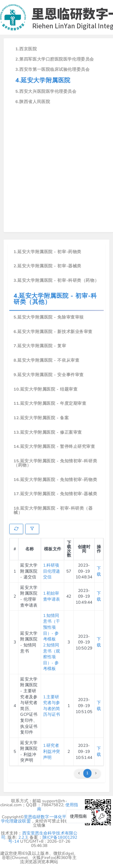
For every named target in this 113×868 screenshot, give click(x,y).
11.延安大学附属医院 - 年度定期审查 (50, 403)
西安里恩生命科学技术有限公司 (39, 835)
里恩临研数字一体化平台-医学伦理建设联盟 (39, 819)
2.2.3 (23, 837)
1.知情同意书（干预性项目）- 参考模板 (52, 627)
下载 (99, 571)
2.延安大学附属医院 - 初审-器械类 (47, 266)
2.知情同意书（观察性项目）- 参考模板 (52, 657)
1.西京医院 (26, 49)
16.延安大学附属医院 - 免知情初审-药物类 (55, 480)
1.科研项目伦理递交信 (52, 571)
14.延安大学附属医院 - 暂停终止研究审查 (54, 447)
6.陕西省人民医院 (33, 102)
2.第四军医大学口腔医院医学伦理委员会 (55, 59)
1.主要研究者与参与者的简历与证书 (52, 706)
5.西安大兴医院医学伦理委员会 (46, 91)
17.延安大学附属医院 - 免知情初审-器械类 (55, 494)
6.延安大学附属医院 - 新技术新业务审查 (53, 332)
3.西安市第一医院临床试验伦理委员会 (52, 69)
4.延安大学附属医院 (43, 80)
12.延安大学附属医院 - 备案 (41, 418)
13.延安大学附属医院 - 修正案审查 (48, 432)
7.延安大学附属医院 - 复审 (40, 346)
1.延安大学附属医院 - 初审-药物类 (47, 252)
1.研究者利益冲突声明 (52, 751)
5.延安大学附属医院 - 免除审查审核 (49, 317)
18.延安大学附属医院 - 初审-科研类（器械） (53, 510)
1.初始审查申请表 (52, 596)
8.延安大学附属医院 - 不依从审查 (46, 360)
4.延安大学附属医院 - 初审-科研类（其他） (55, 299)
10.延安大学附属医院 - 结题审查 (46, 389)
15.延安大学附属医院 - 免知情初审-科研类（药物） (55, 463)
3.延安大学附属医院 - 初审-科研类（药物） (56, 280)
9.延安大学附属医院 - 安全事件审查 (49, 375)
